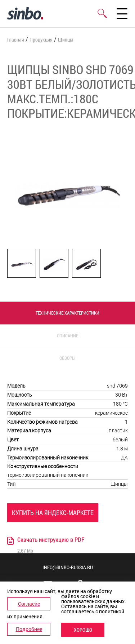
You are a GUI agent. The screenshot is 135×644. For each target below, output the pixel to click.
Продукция (41, 40)
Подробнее (29, 629)
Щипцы (66, 40)
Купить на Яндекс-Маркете (53, 513)
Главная (16, 40)
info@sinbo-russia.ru (68, 567)
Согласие (29, 604)
